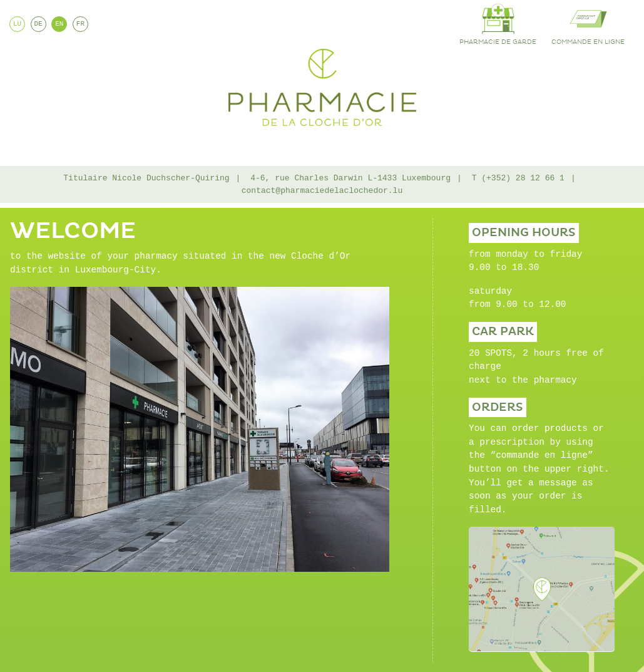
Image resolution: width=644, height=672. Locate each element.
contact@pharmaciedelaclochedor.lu (322, 191)
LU (17, 24)
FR (80, 24)
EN (59, 24)
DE (38, 24)
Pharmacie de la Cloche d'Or (322, 87)
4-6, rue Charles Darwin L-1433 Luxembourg (350, 178)
